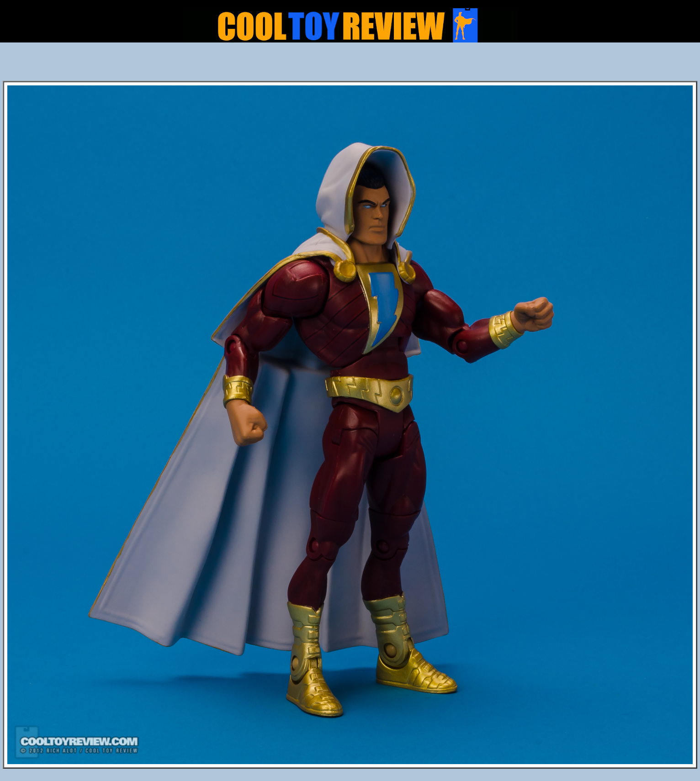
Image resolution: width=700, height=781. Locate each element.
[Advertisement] (350, 64)
